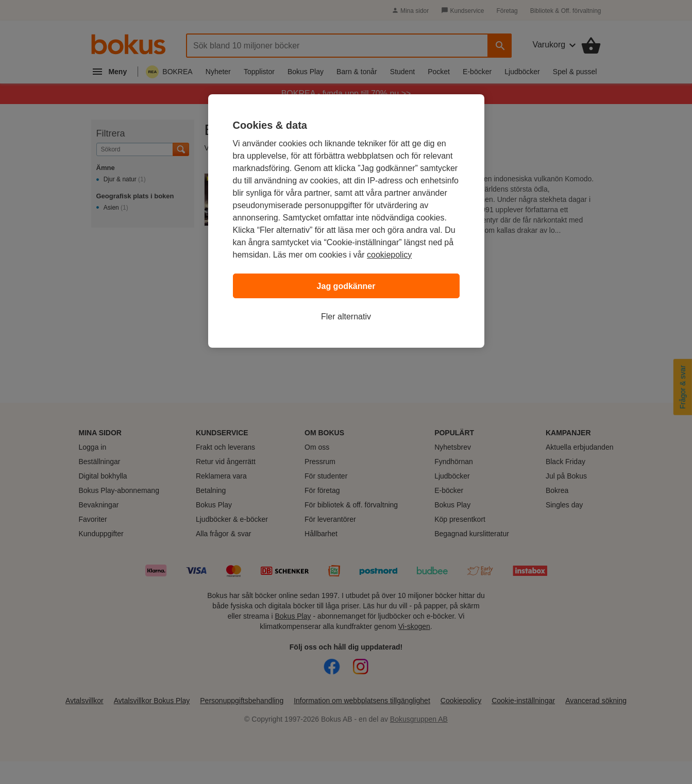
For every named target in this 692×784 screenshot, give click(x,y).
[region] (346, 221)
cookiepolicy (389, 255)
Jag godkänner (346, 286)
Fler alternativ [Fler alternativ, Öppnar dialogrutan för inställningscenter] (346, 317)
